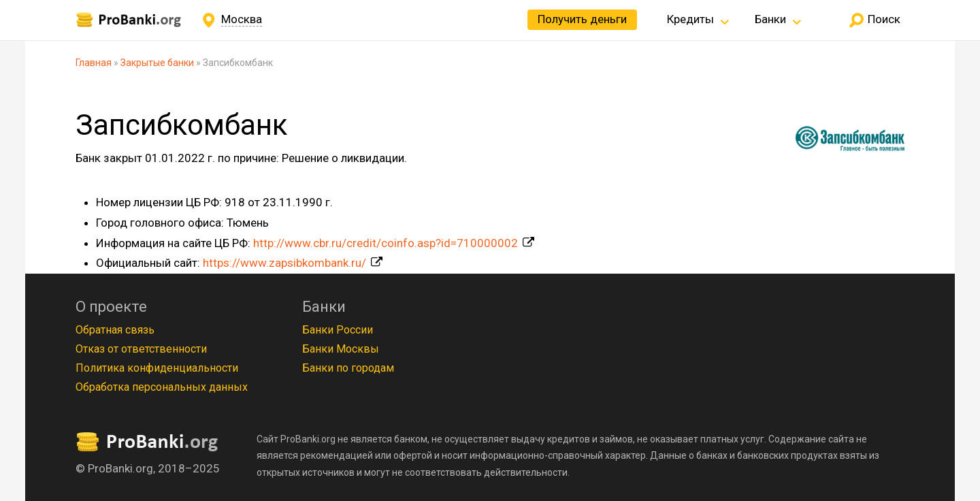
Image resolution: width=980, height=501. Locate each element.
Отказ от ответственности (141, 349)
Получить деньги (582, 19)
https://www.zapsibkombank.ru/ (284, 263)
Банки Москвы (341, 349)
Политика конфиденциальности (157, 368)
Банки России (338, 330)
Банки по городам (348, 368)
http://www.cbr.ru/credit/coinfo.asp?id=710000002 (386, 243)
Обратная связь (115, 330)
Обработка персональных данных (162, 387)
